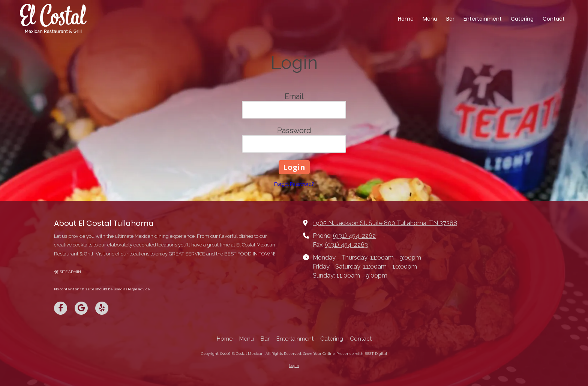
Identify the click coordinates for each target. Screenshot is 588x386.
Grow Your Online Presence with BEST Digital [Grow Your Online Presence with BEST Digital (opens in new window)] (345, 354)
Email (294, 96)
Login (294, 366)
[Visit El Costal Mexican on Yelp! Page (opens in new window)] (102, 308)
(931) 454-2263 (346, 245)
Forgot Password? (294, 184)
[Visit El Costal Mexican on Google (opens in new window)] (81, 308)
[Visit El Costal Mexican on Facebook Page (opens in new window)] (61, 308)
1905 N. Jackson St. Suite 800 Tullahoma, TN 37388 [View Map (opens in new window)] (385, 223)
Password (294, 131)
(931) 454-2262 (354, 236)
